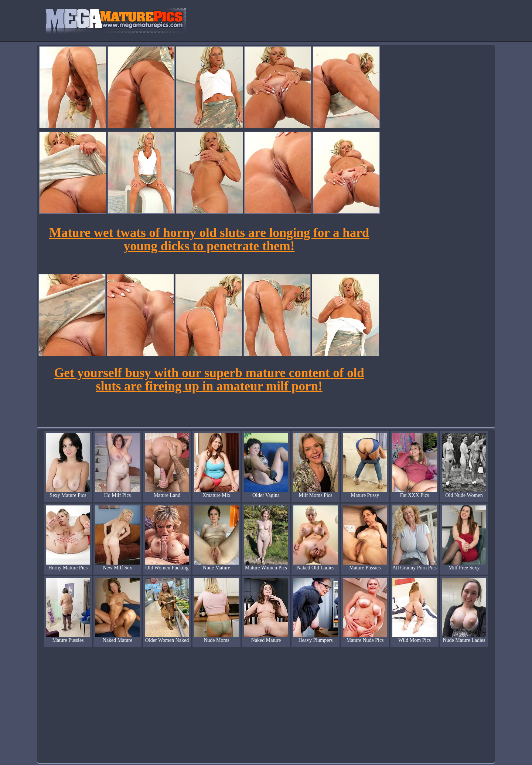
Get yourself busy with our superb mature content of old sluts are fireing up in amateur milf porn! (209, 380)
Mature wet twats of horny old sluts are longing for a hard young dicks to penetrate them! (209, 239)
